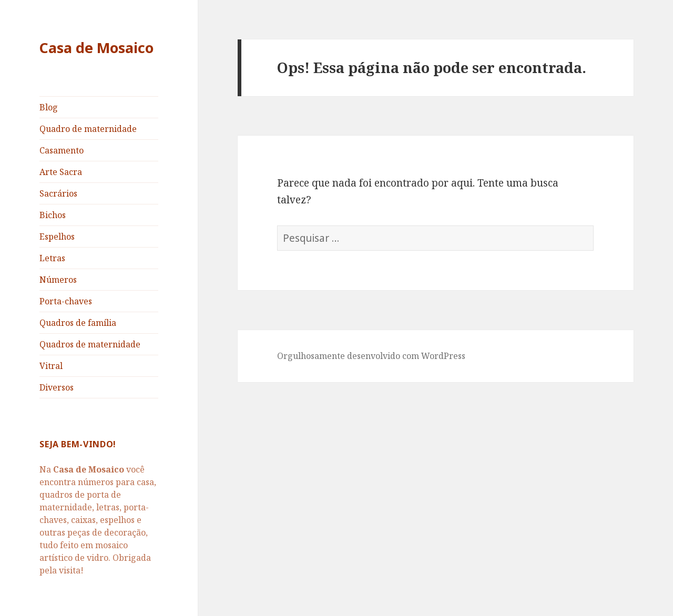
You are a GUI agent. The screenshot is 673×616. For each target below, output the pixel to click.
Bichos (53, 215)
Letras (52, 258)
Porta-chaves (66, 301)
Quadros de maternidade (90, 344)
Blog (49, 107)
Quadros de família (78, 323)
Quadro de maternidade (88, 129)
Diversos (57, 387)
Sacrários (58, 193)
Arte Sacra (61, 172)
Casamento (62, 150)
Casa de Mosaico (96, 48)
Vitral (51, 366)
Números (58, 280)
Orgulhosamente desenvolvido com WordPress (371, 356)
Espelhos (57, 237)
